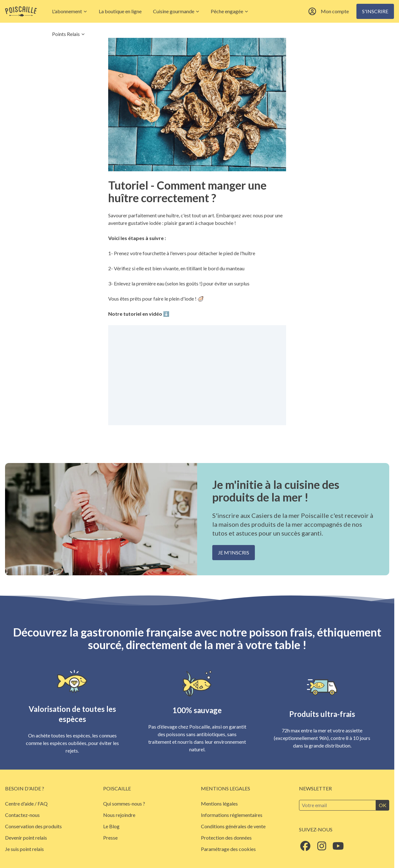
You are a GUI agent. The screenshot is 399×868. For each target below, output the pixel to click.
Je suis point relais (24, 849)
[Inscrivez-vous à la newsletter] (338, 805)
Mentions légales (219, 803)
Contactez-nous (22, 815)
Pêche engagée (230, 11)
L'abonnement (70, 11)
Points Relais (69, 34)
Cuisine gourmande (176, 11)
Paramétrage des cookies (228, 849)
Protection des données (226, 838)
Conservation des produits (33, 826)
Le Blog (111, 826)
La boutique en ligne (120, 11)
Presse (110, 838)
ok (383, 805)
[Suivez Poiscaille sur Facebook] (305, 848)
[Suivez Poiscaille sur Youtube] (338, 848)
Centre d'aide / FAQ (26, 803)
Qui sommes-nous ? (124, 803)
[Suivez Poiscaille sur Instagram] (322, 848)
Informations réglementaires (232, 815)
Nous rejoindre (119, 815)
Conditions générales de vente (233, 826)
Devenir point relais (26, 838)
